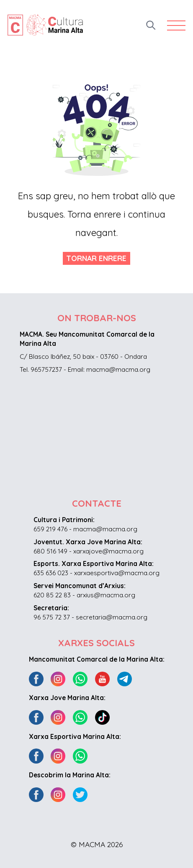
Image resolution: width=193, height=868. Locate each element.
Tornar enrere (96, 258)
